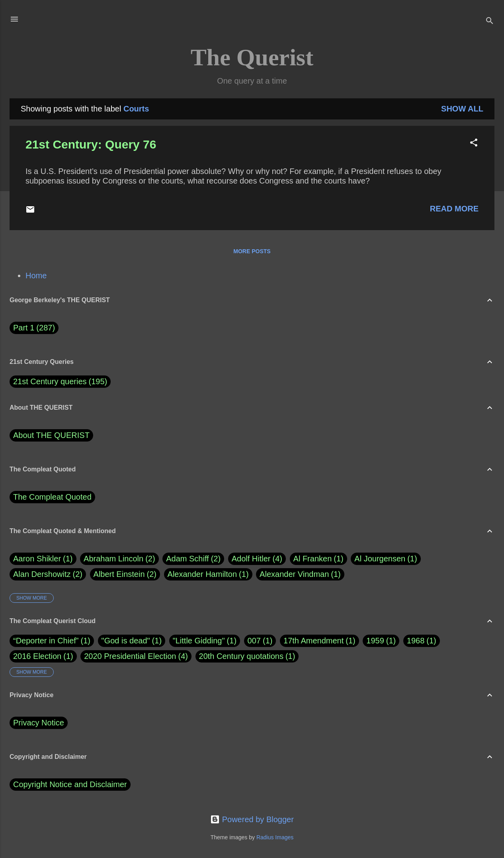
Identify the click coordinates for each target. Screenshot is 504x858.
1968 (416, 641)
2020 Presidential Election (130, 656)
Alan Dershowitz (48, 574)
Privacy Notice (39, 723)
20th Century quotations (241, 656)
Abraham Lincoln (119, 559)
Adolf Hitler (257, 559)
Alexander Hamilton (208, 574)
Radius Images (275, 837)
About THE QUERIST (51, 435)
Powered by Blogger (252, 819)
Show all (462, 109)
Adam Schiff (193, 559)
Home (36, 276)
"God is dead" (126, 641)
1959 (375, 641)
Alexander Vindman (300, 574)
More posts (252, 251)
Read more (454, 209)
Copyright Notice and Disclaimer (70, 784)
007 (254, 641)
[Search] (490, 22)
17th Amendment (314, 641)
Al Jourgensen (386, 559)
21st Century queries (50, 381)
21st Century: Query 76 (91, 144)
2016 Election (37, 656)
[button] (474, 144)
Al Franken (318, 559)
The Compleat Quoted (52, 497)
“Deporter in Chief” (46, 641)
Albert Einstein (125, 574)
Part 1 (34, 328)
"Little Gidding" (199, 641)
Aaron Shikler (43, 559)
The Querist (252, 57)
